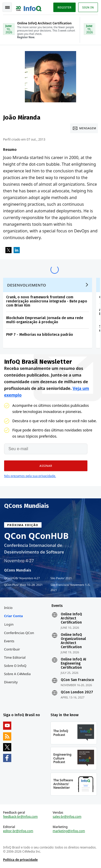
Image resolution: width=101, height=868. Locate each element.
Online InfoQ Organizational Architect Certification (73, 641)
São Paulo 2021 (61, 578)
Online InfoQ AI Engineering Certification (73, 664)
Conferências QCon (19, 633)
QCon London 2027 (77, 692)
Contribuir (12, 649)
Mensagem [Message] (88, 128)
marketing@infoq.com (69, 831)
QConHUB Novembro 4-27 (22, 578)
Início (8, 608)
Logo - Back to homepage (29, 7)
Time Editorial (15, 657)
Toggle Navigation (7, 7)
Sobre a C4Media (17, 674)
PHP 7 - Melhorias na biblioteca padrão (40, 335)
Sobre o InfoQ (15, 666)
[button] (46, 466)
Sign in (88, 7)
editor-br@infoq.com (18, 831)
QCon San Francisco (77, 680)
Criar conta (13, 616)
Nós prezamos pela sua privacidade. (30, 476)
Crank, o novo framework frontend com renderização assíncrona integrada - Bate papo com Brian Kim (47, 301)
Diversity (11, 682)
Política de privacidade (20, 860)
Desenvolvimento (27, 285)
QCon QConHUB (36, 536)
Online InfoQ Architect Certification (71, 618)
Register (64, 7)
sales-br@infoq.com (67, 817)
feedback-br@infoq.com (20, 817)
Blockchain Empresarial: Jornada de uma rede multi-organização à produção (45, 320)
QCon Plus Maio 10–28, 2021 (23, 585)
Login (9, 624)
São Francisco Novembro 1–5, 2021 (70, 587)
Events (9, 641)
